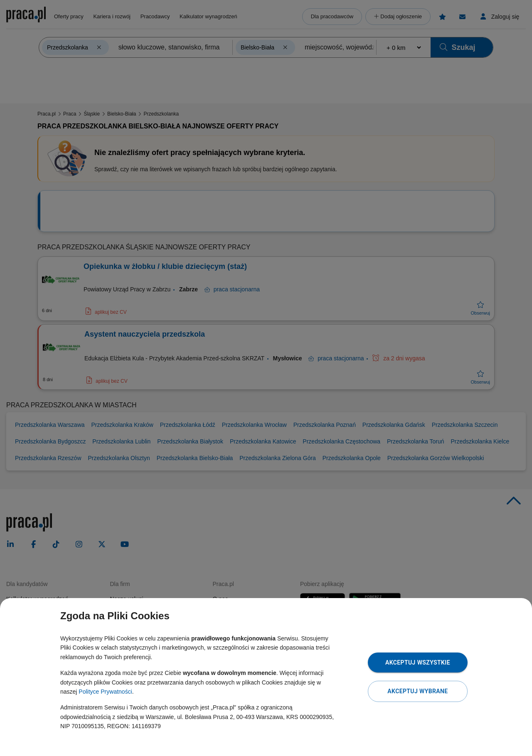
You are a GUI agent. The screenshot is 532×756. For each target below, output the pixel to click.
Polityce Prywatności (105, 692)
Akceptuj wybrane (417, 691)
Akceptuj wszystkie (418, 662)
